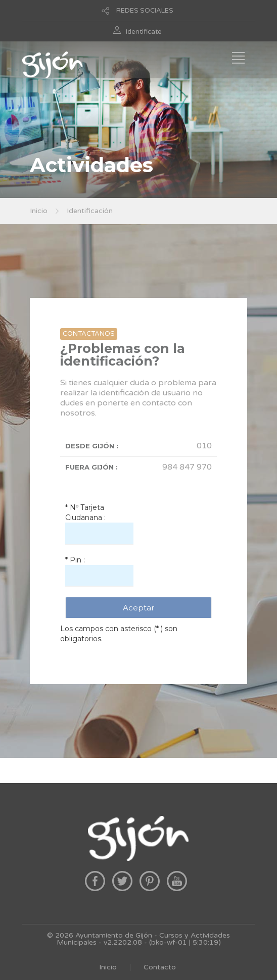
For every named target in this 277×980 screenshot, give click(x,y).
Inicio (39, 211)
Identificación (90, 211)
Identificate (144, 32)
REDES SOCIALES (145, 11)
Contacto (160, 967)
